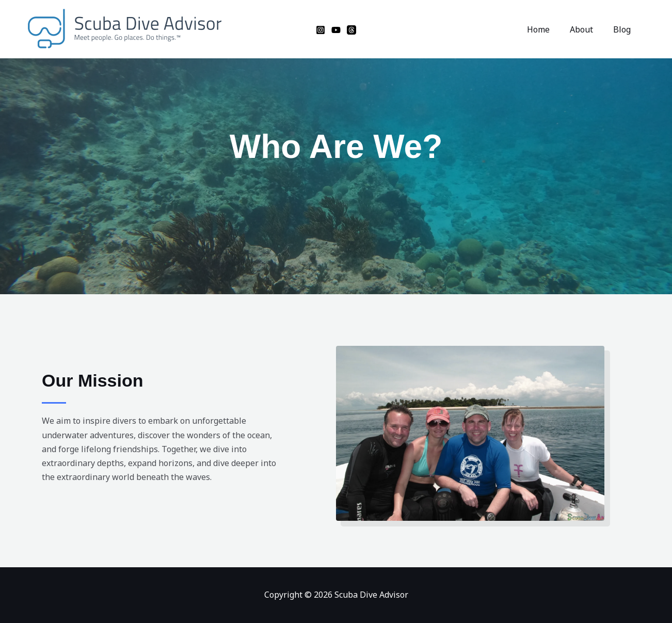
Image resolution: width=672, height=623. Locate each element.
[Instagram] (321, 30)
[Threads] (351, 30)
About (587, 29)
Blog (623, 29)
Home (547, 29)
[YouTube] (336, 30)
